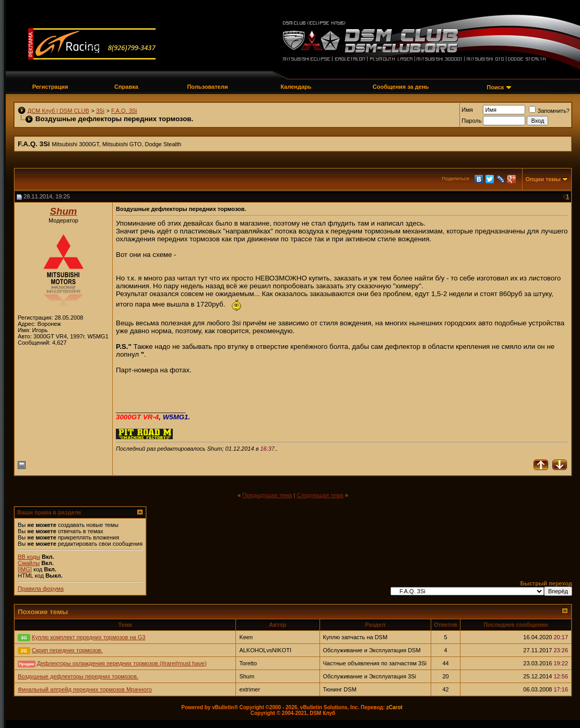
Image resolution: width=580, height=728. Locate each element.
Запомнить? (549, 111)
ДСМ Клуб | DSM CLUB (58, 111)
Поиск (495, 87)
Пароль (471, 121)
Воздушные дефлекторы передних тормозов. (78, 676)
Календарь (296, 87)
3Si (100, 111)
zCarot (394, 707)
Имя (467, 110)
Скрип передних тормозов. (67, 650)
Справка (126, 87)
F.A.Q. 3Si (124, 111)
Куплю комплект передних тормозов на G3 (89, 637)
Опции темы (543, 179)
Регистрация (50, 87)
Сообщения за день (401, 87)
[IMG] (25, 569)
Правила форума (41, 589)
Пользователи (207, 87)
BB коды (29, 557)
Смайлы (29, 563)
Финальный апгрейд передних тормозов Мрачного (85, 689)
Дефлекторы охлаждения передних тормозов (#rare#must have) (122, 663)
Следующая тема (320, 495)
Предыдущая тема (267, 495)
